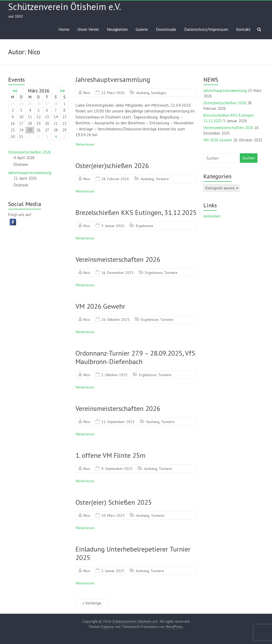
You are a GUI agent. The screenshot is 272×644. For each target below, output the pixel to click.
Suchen (249, 158)
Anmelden (212, 216)
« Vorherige (92, 603)
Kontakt (243, 29)
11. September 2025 (118, 422)
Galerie (142, 29)
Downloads (166, 29)
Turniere (162, 179)
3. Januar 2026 (113, 226)
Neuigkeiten (117, 29)
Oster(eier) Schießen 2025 (114, 502)
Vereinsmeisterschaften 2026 (118, 259)
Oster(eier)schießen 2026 (112, 166)
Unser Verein (88, 29)
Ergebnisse (145, 226)
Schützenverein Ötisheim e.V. (65, 7)
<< (15, 91)
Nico (87, 93)
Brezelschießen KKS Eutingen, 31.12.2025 (136, 212)
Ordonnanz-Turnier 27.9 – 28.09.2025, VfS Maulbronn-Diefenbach (135, 357)
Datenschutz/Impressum (206, 29)
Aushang (143, 93)
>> (63, 91)
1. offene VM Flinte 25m (111, 455)
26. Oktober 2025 (115, 319)
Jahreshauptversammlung (113, 79)
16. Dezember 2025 (117, 273)
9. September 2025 (117, 469)
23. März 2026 (113, 93)
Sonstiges (159, 93)
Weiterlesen (85, 144)
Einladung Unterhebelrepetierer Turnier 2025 (133, 553)
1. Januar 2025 (113, 571)
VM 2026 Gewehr (100, 306)
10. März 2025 (113, 515)
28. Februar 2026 (115, 179)
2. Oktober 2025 (114, 375)
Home (64, 29)
